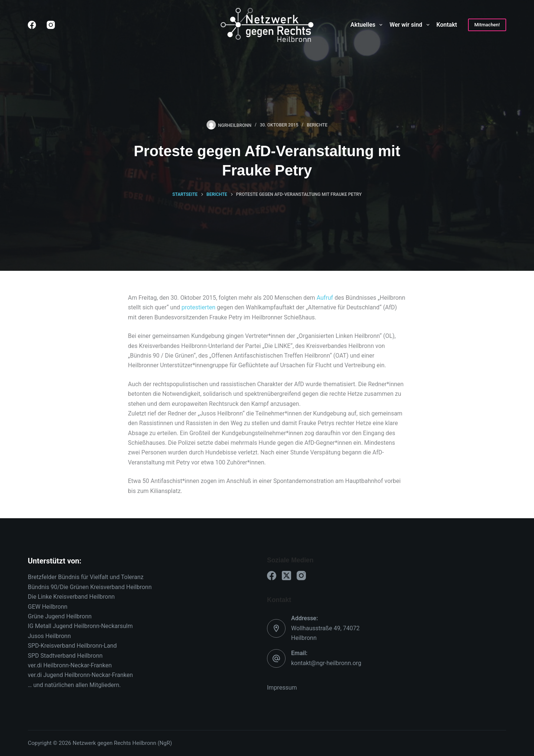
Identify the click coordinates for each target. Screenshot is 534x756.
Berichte (317, 125)
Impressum (282, 688)
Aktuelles (368, 25)
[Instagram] (51, 25)
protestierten (198, 307)
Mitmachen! (487, 25)
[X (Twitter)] (286, 576)
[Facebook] (32, 25)
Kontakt (447, 25)
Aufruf (326, 298)
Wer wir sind (411, 25)
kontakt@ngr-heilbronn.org (326, 663)
